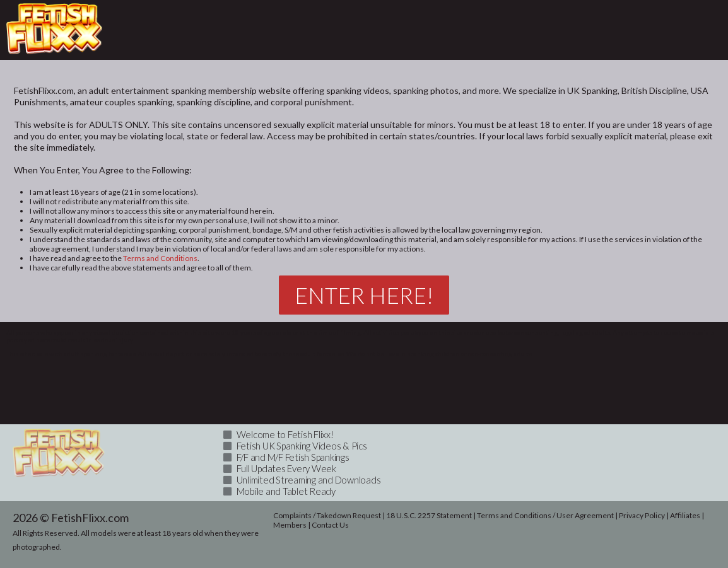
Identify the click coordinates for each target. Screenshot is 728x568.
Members (290, 525)
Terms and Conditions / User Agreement (545, 515)
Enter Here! (364, 295)
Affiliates (685, 515)
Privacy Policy (642, 515)
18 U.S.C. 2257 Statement (429, 515)
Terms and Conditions (160, 258)
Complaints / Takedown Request (327, 515)
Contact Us (330, 525)
